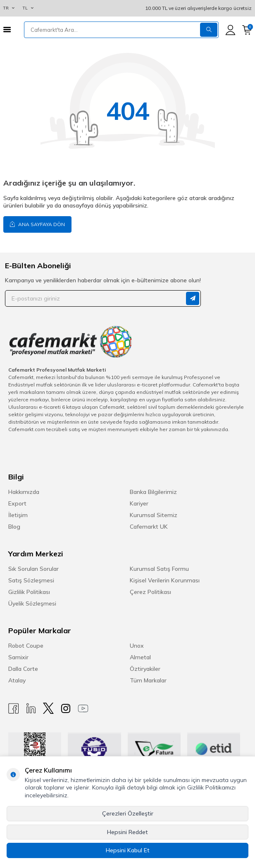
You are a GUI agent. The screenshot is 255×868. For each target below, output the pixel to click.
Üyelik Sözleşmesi (32, 603)
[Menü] (7, 30)
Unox (137, 646)
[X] (48, 708)
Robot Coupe (26, 646)
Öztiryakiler (145, 669)
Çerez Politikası (150, 592)
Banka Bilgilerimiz (153, 492)
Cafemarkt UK (149, 527)
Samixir (18, 657)
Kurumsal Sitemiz (154, 515)
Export (17, 503)
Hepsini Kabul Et (128, 850)
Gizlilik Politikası (29, 592)
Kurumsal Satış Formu (159, 569)
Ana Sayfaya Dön (37, 224)
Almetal (140, 657)
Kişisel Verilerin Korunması (165, 580)
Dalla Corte (23, 669)
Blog (14, 527)
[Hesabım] (230, 30)
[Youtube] (83, 708)
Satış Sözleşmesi (31, 580)
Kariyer (139, 503)
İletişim (18, 515)
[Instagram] (66, 708)
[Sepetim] (247, 30)
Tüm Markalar (148, 680)
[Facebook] (14, 708)
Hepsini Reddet (127, 832)
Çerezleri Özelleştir (128, 813)
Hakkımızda (24, 492)
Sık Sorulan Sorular (33, 569)
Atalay (17, 680)
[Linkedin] (31, 708)
